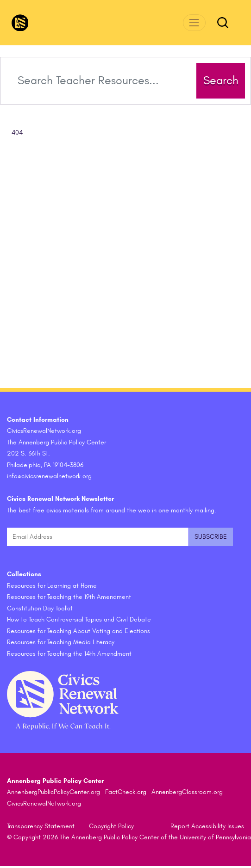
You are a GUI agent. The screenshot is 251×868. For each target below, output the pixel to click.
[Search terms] (101, 81)
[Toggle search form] (223, 23)
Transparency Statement (41, 826)
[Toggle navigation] (194, 22)
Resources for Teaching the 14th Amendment (69, 654)
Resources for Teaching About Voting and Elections (78, 631)
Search (221, 80)
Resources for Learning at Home (52, 586)
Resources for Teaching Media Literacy (61, 642)
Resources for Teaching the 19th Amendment (69, 597)
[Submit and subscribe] (211, 537)
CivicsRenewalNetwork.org (44, 803)
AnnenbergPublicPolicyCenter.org (53, 792)
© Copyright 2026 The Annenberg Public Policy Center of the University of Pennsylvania (129, 837)
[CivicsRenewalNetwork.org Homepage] (20, 23)
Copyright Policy (111, 826)
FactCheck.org (126, 792)
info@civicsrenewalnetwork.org (49, 476)
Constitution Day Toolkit (40, 608)
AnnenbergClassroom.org (187, 792)
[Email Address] (98, 537)
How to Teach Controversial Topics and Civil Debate (79, 619)
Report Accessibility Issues (207, 826)
